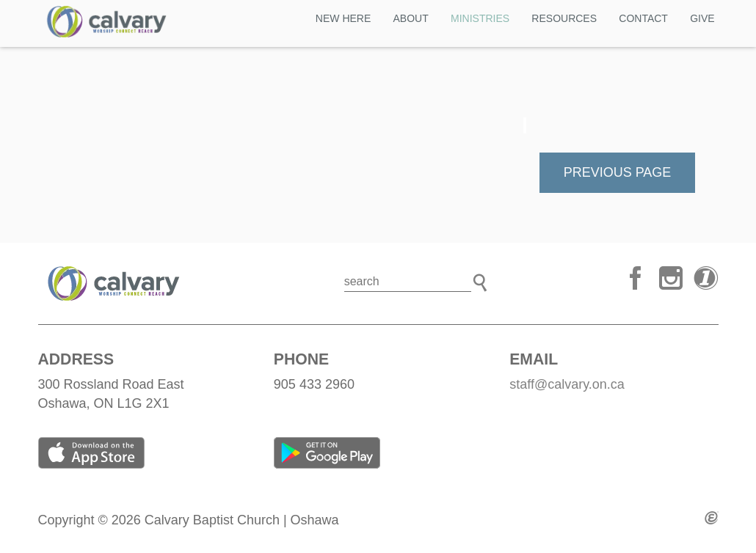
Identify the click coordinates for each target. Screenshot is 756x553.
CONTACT (643, 18)
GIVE (702, 18)
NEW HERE (343, 18)
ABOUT (411, 18)
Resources (564, 18)
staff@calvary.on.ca (567, 384)
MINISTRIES (480, 18)
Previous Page (618, 172)
